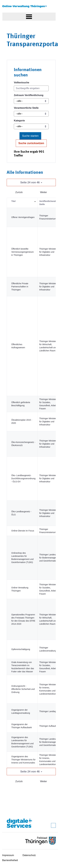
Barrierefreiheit (10, 860)
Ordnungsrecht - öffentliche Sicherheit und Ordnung (23, 689)
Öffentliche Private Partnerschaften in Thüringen (20, 287)
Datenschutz (29, 855)
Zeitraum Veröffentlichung (29, 95)
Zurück (19, 192)
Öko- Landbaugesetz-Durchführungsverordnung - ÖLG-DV (23, 478)
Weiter (44, 192)
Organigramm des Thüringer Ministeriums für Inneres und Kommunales (23, 760)
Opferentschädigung (21, 649)
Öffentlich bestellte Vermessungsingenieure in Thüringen (22, 252)
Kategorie (19, 121)
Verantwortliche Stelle (26, 108)
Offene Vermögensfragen (23, 217)
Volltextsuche (21, 83)
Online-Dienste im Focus (23, 531)
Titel (13, 201)
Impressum (8, 855)
